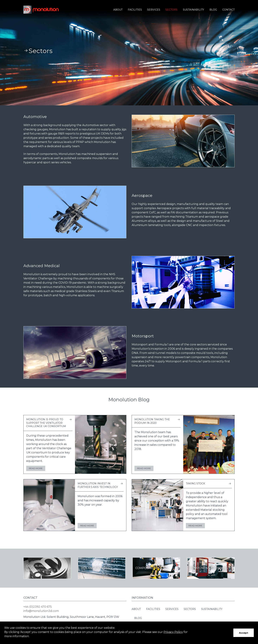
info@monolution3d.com (41, 611)
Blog (213, 10)
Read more (36, 468)
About (118, 10)
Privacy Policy (173, 632)
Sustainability (193, 10)
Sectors (172, 10)
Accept (244, 633)
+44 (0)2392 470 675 (38, 607)
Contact (228, 10)
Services (154, 10)
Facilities (135, 10)
